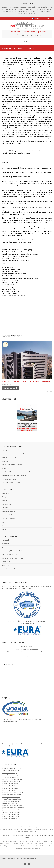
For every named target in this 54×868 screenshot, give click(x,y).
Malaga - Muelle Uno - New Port (12, 465)
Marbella (5, 501)
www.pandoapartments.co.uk (43, 827)
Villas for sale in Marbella (10, 788)
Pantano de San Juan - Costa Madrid (14, 454)
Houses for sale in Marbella (11, 771)
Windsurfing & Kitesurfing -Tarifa (12, 551)
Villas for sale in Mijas (9, 790)
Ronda (4, 529)
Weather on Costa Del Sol (10, 457)
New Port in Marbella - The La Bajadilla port (16, 472)
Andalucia (5, 461)
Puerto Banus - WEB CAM (10, 479)
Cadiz (3, 522)
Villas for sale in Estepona (10, 814)
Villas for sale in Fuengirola (10, 784)
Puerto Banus (6, 504)
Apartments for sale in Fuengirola (13, 792)
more (27, 657)
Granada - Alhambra (8, 519)
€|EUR (47, 19)
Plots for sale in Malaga (9, 803)
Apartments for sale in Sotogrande (13, 810)
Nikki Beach (5, 540)
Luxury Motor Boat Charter (10, 569)
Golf (3, 547)
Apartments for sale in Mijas (11, 782)
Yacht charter (6, 565)
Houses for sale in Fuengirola (11, 775)
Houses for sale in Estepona (11, 797)
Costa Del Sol (6, 450)
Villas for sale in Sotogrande (11, 819)
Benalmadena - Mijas (9, 511)
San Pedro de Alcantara (9, 515)
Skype (16, 34)
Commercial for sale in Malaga (12, 812)
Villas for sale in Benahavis (11, 816)
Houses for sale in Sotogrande (12, 801)
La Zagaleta (5, 468)
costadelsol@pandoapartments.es (36, 32)
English (36, 19)
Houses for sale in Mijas (10, 773)
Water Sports (6, 562)
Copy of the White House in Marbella (14, 475)
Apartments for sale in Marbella (12, 779)
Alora (3, 526)
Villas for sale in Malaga (9, 786)
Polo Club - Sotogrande (9, 554)
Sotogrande (6, 508)
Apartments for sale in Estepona (12, 806)
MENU (27, 41)
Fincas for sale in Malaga (10, 777)
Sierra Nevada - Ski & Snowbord (12, 558)
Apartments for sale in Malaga (12, 795)
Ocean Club (5, 544)
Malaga (4, 497)
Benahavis (5, 493)
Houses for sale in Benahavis (11, 799)
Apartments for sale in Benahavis (13, 808)
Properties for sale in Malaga (11, 768)
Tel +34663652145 (13, 32)
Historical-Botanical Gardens (11, 483)
